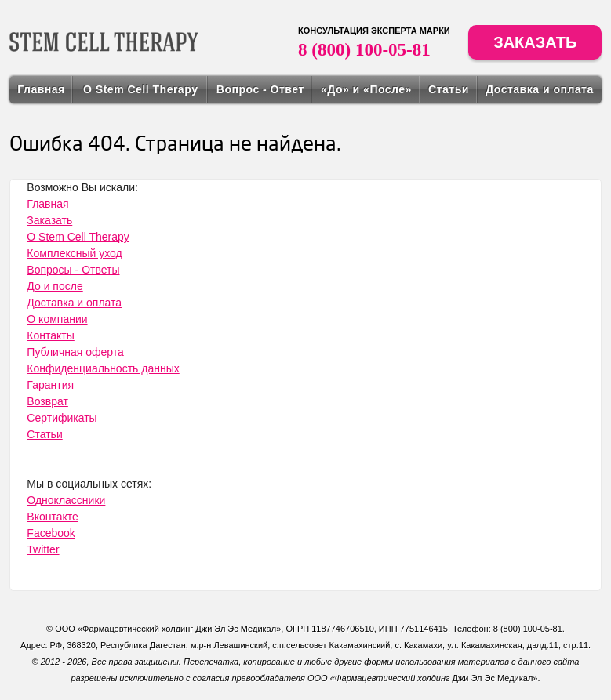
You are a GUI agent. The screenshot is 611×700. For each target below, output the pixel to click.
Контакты (50, 335)
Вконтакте (53, 517)
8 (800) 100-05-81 (364, 50)
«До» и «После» (366, 89)
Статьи (449, 89)
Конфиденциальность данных (103, 368)
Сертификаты (62, 418)
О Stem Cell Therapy (140, 89)
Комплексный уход (74, 253)
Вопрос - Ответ (260, 89)
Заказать (535, 42)
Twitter (43, 549)
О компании (57, 319)
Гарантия (50, 385)
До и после (55, 286)
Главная (41, 89)
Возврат (47, 401)
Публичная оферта (75, 352)
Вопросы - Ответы (73, 270)
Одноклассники (66, 500)
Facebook (51, 533)
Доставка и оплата (540, 89)
